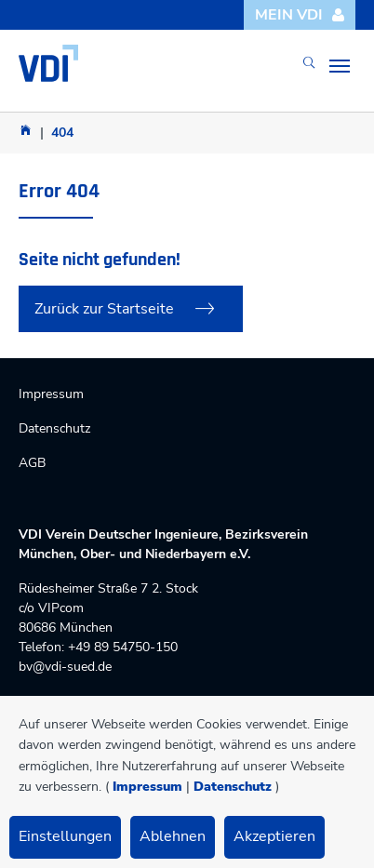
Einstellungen (65, 836)
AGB (32, 463)
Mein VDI (300, 15)
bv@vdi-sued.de (65, 667)
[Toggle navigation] (340, 66)
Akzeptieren (274, 836)
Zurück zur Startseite (104, 309)
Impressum (147, 787)
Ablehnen (173, 836)
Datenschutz (233, 787)
